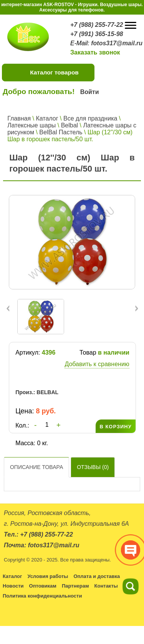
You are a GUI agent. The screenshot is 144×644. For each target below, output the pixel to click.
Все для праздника (90, 118)
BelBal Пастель (61, 132)
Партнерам (75, 586)
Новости (13, 586)
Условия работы (48, 576)
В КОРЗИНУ (115, 427)
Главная (19, 118)
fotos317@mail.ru (117, 43)
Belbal (70, 125)
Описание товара (36, 467)
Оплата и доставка (97, 576)
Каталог (47, 118)
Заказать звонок (95, 52)
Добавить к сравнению (97, 364)
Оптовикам (43, 586)
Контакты (106, 586)
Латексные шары (31, 125)
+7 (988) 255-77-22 (97, 25)
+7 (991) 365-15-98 (97, 34)
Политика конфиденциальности (42, 596)
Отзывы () (93, 467)
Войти (90, 92)
